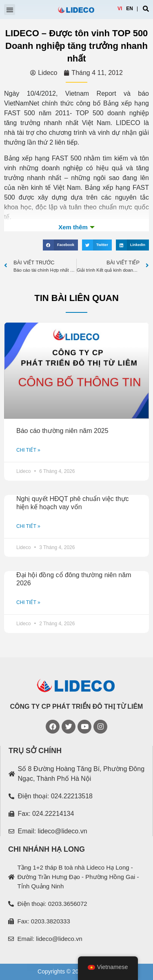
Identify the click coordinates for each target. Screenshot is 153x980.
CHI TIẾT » (28, 450)
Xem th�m (76, 227)
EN (130, 9)
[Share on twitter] (97, 245)
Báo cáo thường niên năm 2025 (62, 431)
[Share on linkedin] (132, 245)
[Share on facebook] (60, 245)
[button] (10, 10)
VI (120, 9)
